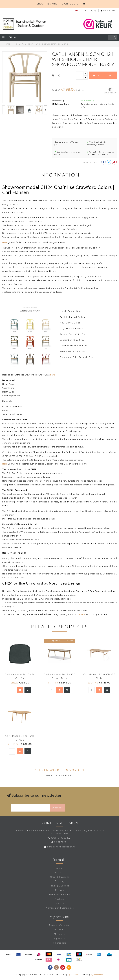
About (59, 868)
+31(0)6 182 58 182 (61, 838)
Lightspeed (73, 975)
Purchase (60, 899)
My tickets (59, 934)
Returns (59, 890)
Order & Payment (60, 877)
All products (59, 943)
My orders (59, 930)
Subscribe (57, 808)
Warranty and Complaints (60, 908)
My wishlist (60, 939)
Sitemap (59, 903)
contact (81, 614)
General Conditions (60, 895)
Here (5, 242)
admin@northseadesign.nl (61, 847)
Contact (59, 872)
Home (7, 44)
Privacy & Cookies (59, 886)
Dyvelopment (97, 975)
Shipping (60, 881)
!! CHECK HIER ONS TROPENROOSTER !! (58, 4)
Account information (59, 925)
